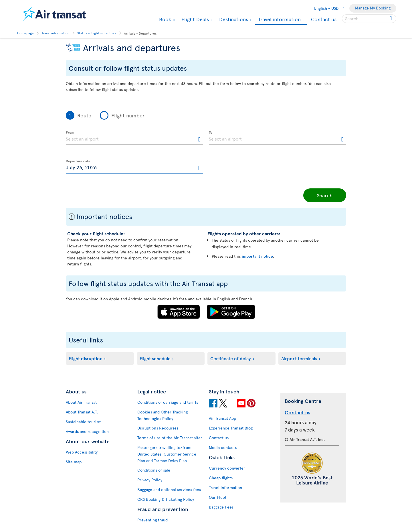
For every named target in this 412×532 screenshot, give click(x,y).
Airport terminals (299, 358)
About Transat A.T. (82, 412)
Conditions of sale (154, 470)
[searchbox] (369, 19)
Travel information (279, 20)
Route (84, 115)
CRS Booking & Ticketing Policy (166, 499)
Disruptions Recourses (158, 428)
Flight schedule (155, 358)
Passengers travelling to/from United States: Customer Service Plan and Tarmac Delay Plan (167, 454)
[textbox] (134, 138)
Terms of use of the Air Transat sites (170, 438)
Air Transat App (222, 418)
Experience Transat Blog (231, 428)
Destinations (233, 19)
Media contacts (223, 447)
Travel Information (225, 487)
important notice (257, 256)
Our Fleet (218, 497)
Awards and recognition (87, 431)
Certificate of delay (231, 358)
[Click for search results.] (391, 19)
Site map (74, 462)
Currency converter (227, 468)
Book (164, 19)
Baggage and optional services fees (169, 489)
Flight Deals (194, 19)
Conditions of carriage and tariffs (168, 402)
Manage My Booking (373, 8)
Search (325, 195)
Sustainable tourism (84, 422)
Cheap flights (221, 478)
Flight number (128, 115)
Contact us (324, 19)
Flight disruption (86, 358)
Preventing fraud (152, 520)
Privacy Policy (150, 480)
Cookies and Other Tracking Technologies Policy (163, 415)
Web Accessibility (82, 452)
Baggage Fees (221, 507)
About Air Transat (81, 402)
